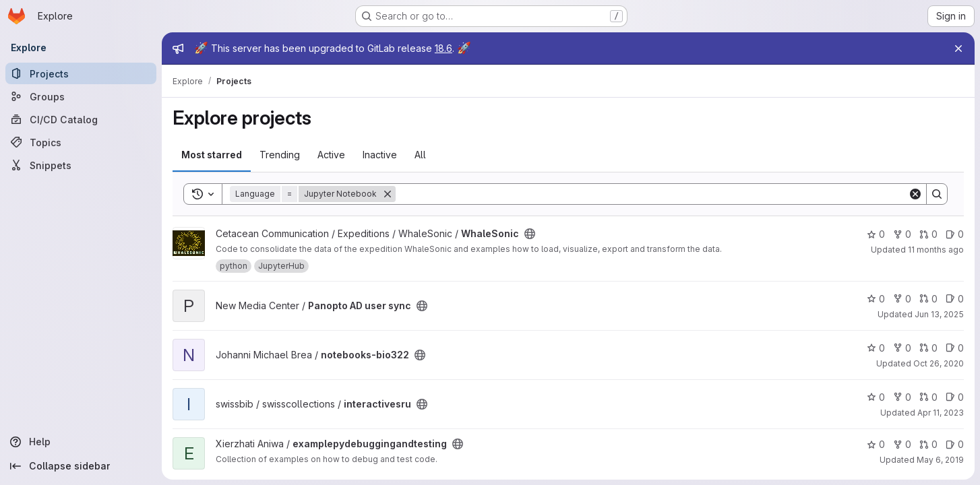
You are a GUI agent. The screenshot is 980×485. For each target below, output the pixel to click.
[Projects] (81, 73)
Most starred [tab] (212, 155)
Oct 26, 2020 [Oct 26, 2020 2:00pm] (939, 363)
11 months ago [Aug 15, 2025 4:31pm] (936, 250)
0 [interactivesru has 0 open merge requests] (928, 397)
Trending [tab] (280, 155)
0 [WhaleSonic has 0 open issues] (955, 234)
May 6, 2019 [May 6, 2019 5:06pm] (940, 460)
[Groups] (81, 96)
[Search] (652, 194)
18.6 (443, 48)
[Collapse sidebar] (81, 466)
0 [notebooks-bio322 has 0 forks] (902, 348)
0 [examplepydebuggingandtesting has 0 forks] (902, 444)
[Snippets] (81, 165)
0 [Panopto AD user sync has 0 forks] (902, 299)
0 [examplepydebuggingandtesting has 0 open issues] (955, 444)
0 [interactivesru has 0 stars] (876, 397)
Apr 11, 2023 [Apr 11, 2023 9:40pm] (941, 413)
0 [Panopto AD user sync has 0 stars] (876, 299)
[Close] (958, 48)
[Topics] (81, 142)
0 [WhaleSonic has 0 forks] (902, 234)
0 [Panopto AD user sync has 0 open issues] (955, 299)
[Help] (81, 442)
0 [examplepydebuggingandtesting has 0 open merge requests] (928, 444)
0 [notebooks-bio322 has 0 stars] (876, 348)
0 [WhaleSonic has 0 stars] (876, 234)
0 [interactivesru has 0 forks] (902, 397)
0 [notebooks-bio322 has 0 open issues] (955, 348)
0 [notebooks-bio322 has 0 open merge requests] (928, 348)
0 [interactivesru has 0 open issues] (955, 397)
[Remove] (388, 194)
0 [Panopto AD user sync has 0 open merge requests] (928, 299)
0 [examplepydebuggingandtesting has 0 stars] (876, 444)
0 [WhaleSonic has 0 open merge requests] (928, 234)
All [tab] (420, 155)
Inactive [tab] (380, 155)
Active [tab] (331, 155)
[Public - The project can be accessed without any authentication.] (530, 234)
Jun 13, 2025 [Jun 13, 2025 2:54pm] (939, 314)
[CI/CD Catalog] (81, 119)
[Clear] (915, 194)
